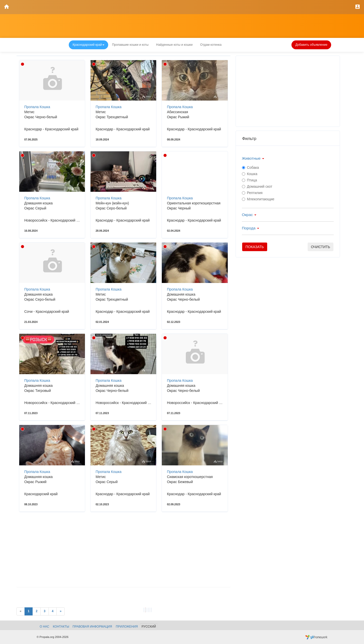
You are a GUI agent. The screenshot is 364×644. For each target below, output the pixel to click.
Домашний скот (257, 186)
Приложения (127, 627)
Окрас (249, 215)
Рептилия (252, 193)
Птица (249, 180)
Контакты (61, 627)
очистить (321, 247)
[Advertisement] (123, 552)
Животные (253, 158)
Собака (251, 168)
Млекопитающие (258, 199)
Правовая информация (92, 627)
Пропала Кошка (37, 107)
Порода (251, 228)
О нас (44, 627)
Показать (255, 247)
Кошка (250, 174)
